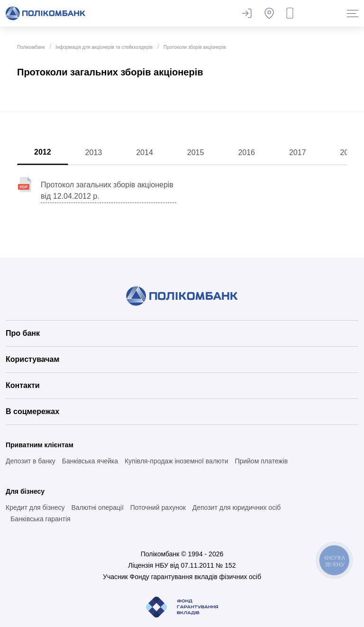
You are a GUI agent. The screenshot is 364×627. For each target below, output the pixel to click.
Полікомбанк (31, 47)
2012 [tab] (43, 152)
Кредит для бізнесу (35, 507)
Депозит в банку (31, 461)
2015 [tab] (196, 152)
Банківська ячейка (90, 461)
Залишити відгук (246, 13)
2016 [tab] (246, 152)
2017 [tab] (298, 152)
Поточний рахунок (158, 507)
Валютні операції (97, 507)
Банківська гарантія (41, 519)
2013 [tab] (94, 152)
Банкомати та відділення (269, 13)
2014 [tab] (145, 152)
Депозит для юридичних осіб (237, 507)
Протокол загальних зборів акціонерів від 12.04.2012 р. (107, 190)
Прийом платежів (261, 461)
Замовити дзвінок (292, 13)
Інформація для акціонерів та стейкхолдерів (104, 47)
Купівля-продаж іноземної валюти (177, 461)
